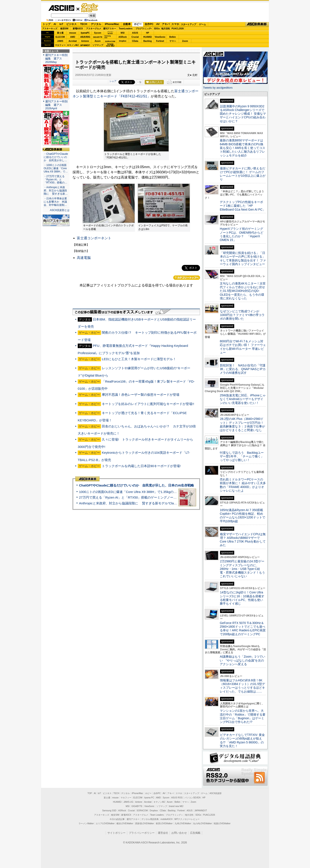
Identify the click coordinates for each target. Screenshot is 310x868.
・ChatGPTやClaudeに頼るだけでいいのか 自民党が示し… (56, 157)
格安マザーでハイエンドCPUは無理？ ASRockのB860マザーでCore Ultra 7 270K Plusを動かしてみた (243, 540)
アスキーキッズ (50, 29)
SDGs (157, 29)
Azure (98, 41)
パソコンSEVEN (110, 33)
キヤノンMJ (73, 45)
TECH (84, 24)
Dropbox (123, 41)
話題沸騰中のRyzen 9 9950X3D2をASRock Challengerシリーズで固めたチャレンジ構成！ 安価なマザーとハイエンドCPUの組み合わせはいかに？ (243, 114)
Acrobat (73, 41)
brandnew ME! (110, 45)
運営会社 (163, 833)
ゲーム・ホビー (90, 8)
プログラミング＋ (174, 815)
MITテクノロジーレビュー (187, 819)
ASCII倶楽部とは (60, 210)
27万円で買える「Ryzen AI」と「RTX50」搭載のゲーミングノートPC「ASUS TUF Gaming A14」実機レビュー (160, 497)
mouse (73, 33)
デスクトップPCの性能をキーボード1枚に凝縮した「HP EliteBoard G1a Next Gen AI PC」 (243, 206)
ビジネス (71, 24)
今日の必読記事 (117, 819)
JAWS (60, 41)
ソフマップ (98, 45)
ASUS (135, 33)
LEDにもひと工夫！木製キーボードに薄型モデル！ (139, 359)
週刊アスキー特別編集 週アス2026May (56, 59)
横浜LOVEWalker (125, 823)
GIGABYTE (98, 37)
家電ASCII (78, 29)
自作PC (149, 24)
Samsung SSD (109, 811)
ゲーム (202, 24)
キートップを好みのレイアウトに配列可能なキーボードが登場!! (148, 404)
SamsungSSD (108, 37)
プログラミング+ (144, 29)
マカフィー (60, 45)
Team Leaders (157, 815)
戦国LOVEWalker (222, 823)
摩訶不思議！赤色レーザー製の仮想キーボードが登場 (141, 395)
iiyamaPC (85, 33)
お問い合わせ (179, 833)
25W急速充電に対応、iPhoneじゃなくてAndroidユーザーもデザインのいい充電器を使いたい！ (243, 399)
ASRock (122, 37)
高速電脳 (84, 258)
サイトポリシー (116, 833)
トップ (46, 24)
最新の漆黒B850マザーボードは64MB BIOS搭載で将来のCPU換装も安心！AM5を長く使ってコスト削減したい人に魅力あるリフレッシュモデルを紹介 (243, 148)
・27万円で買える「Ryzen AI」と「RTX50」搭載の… (55, 180)
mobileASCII (167, 819)
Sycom (98, 33)
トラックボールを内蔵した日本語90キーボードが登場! (141, 466)
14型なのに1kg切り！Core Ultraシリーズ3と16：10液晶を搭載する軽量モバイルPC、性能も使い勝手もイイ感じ (242, 598)
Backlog (148, 41)
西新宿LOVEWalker (145, 823)
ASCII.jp (61, 8)
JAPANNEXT (85, 45)
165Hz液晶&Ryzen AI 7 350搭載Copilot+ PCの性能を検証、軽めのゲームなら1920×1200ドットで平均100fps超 (243, 516)
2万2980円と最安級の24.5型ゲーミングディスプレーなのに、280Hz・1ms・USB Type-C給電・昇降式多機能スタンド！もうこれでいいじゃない (242, 569)
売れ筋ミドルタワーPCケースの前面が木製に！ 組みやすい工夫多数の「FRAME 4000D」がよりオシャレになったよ (243, 485)
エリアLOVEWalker (105, 823)
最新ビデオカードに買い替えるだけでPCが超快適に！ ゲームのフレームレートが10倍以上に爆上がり (243, 174)
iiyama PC (149, 798)
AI (55, 24)
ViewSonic (160, 37)
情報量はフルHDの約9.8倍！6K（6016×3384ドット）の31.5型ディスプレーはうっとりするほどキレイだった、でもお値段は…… (242, 686)
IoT (61, 24)
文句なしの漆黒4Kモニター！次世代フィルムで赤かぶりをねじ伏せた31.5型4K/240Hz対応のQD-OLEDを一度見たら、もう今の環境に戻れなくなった (243, 291)
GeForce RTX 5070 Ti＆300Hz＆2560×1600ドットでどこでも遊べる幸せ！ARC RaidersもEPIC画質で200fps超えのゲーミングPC (243, 629)
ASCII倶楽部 (257, 24)
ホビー (138, 24)
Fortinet (160, 41)
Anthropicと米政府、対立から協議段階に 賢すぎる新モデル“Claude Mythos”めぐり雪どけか (147, 503)
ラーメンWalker (86, 823)
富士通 (60, 33)
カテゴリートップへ (187, 278)
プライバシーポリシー (142, 833)
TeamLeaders (126, 29)
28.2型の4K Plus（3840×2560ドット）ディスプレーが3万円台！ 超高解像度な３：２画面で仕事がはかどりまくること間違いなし (242, 424)
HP (148, 33)
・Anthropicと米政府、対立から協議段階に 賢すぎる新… (56, 191)
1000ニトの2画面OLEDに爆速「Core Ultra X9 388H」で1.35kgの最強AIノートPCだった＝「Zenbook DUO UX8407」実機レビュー (174, 492)
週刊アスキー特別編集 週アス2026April (56, 105)
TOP (90, 793)
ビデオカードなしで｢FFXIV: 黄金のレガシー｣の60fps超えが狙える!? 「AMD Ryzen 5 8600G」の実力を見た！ (242, 740)
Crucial (135, 37)
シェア (113, 81)
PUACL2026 (178, 29)
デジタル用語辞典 (150, 819)
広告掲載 (195, 833)
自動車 (127, 24)
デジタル (96, 24)
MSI (123, 33)
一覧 (139, 82)
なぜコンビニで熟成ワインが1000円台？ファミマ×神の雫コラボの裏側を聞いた (242, 315)
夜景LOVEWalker (164, 823)
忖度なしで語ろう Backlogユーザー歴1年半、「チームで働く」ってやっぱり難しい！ (242, 456)
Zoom (185, 41)
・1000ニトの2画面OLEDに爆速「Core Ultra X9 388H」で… (56, 168)
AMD (73, 37)
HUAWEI (148, 37)
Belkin (172, 37)
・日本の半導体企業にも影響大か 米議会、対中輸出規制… (55, 202)
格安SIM (64, 29)
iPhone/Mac (112, 24)
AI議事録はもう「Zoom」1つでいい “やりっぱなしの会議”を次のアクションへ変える (243, 660)
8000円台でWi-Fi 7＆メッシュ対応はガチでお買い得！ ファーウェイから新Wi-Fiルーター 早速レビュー (243, 347)
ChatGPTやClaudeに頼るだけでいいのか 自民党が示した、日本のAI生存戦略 (136, 485)
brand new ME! (176, 806)
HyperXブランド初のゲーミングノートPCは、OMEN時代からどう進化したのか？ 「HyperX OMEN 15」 (242, 234)
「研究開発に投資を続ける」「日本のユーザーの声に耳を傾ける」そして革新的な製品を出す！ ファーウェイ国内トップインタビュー (243, 258)
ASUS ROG (85, 37)
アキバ (166, 24)
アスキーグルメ (94, 29)
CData (135, 41)
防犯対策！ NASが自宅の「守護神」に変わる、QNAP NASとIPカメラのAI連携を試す (243, 369)
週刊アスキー (110, 29)
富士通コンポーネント (94, 238)
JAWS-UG (128, 802)
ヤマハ (173, 41)
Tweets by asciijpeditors (218, 88)
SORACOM (142, 811)
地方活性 (166, 29)
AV (158, 24)
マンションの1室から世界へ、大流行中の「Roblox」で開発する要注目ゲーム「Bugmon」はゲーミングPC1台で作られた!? (243, 716)
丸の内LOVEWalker (202, 823)
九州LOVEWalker (183, 823)
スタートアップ (188, 24)
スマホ (175, 24)
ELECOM (60, 37)
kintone (85, 41)
